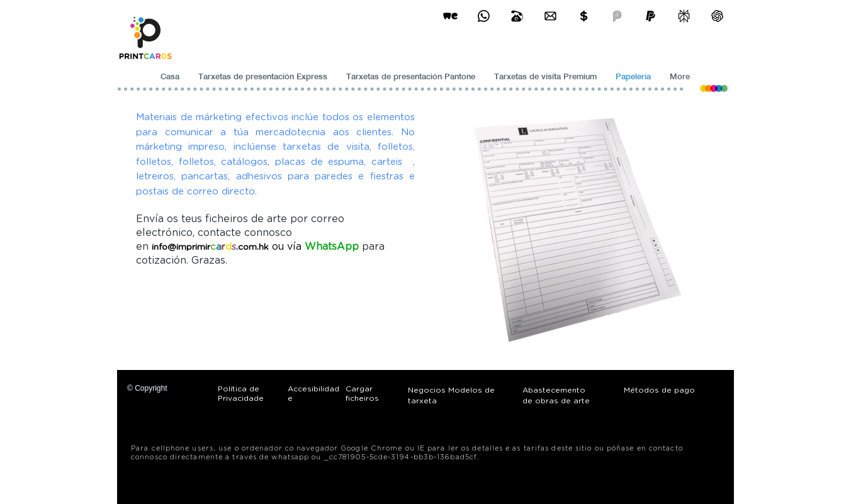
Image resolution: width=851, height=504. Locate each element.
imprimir (193, 247)
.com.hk (252, 247)
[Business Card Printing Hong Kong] (484, 16)
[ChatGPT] (717, 16)
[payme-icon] (617, 16)
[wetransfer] (450, 16)
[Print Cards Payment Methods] (584, 16)
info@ (164, 247)
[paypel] (651, 16)
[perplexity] (684, 16)
